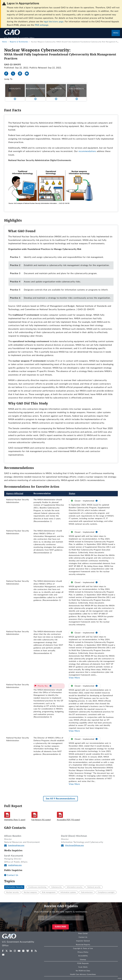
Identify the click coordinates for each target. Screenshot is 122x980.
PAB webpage (42, 25)
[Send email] (28, 74)
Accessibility (83, 956)
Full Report (56, 89)
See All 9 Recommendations (60, 799)
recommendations (87, 151)
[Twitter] (14, 74)
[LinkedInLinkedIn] (21, 74)
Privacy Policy (83, 952)
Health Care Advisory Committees (83, 974)
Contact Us (11, 875)
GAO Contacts (77, 89)
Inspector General (83, 941)
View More (74, 678)
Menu (116, 33)
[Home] (58, 36)
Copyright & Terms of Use (83, 948)
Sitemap (83, 960)
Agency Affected (15, 494)
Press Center (83, 933)
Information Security (14, 887)
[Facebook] (7, 74)
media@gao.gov (15, 865)
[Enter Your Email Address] (61, 918)
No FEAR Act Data (83, 971)
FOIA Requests (83, 963)
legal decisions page (54, 22)
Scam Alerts (83, 967)
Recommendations (35, 89)
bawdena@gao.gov (16, 845)
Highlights (15, 89)
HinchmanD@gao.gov (75, 845)
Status (72, 494)
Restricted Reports (83, 945)
